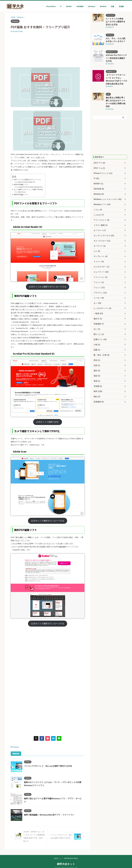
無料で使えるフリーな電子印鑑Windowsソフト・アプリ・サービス (52, 798)
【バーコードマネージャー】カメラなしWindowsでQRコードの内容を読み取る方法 (116, 70)
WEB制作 (80, 6)
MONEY (69, 6)
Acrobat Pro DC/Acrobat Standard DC (30, 187)
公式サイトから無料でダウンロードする (48, 287)
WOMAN (103, 6)
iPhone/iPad (51, 6)
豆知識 (121, 6)
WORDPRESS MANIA (71, 855)
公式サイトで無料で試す (48, 422)
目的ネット (58, 855)
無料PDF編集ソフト (21, 195)
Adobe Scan (21, 192)
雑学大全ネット (66, 861)
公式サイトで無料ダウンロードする (48, 521)
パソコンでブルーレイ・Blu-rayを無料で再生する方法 (46, 766)
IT (61, 6)
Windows (92, 6)
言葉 (113, 6)
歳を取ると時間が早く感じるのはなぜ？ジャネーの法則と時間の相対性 (116, 88)
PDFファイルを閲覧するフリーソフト (27, 180)
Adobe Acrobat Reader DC (26, 182)
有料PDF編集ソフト (21, 185)
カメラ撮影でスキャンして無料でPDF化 (28, 189)
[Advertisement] (48, 50)
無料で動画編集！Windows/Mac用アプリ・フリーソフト (48, 815)
